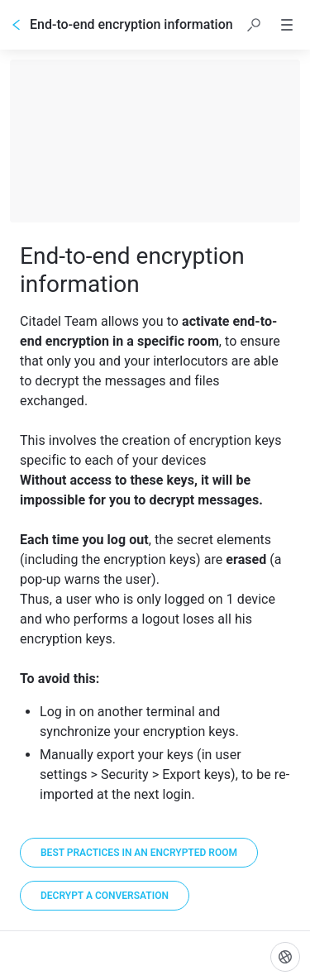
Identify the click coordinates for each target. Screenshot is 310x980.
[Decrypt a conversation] (105, 896)
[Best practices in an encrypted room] (139, 853)
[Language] (285, 957)
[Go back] (17, 25)
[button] (254, 25)
